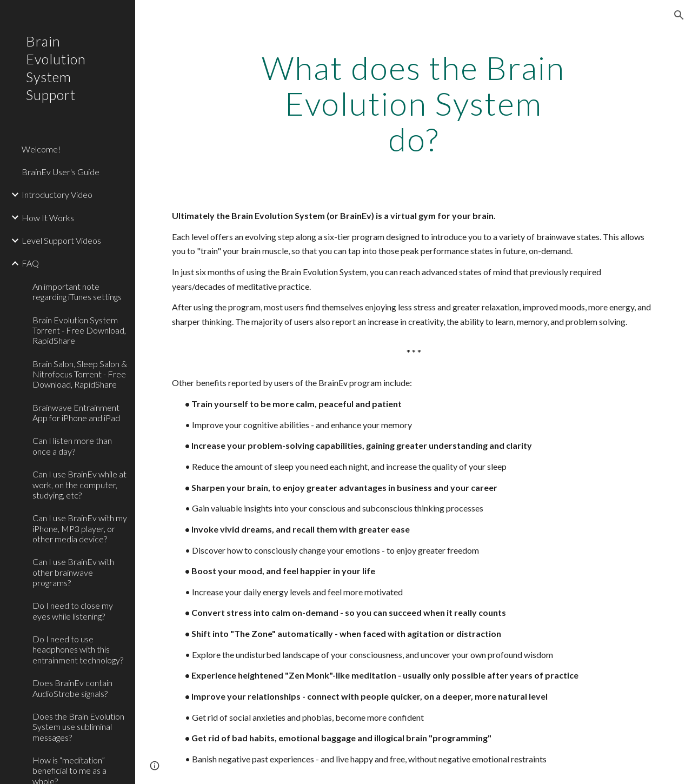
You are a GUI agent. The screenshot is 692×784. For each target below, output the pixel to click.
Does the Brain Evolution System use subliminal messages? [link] (78, 727)
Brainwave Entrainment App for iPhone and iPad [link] (76, 413)
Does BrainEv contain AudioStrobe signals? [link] (72, 688)
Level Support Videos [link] (61, 240)
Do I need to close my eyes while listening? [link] (73, 610)
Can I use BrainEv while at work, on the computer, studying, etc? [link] (79, 484)
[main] (413, 103)
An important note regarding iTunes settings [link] (77, 291)
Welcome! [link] (41, 149)
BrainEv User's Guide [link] (61, 172)
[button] (679, 15)
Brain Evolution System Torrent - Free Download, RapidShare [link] (79, 330)
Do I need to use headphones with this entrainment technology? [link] (78, 649)
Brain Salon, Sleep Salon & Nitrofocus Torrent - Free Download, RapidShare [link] (80, 374)
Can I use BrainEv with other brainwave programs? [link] (73, 572)
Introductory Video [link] (57, 194)
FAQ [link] (30, 263)
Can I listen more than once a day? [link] (72, 446)
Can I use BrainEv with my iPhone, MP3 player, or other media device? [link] (80, 528)
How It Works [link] (48, 218)
